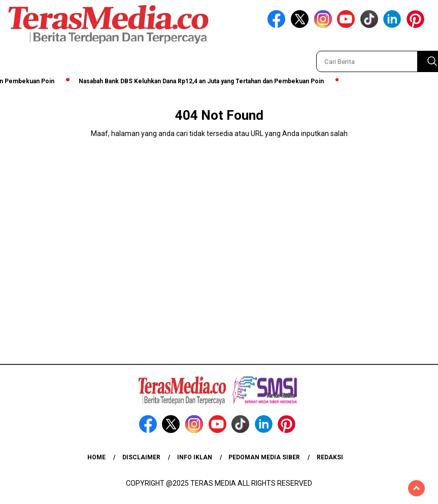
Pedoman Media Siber (264, 457)
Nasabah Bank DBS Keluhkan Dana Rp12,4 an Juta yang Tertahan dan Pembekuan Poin (204, 81)
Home (96, 457)
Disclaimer (141, 457)
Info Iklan (195, 457)
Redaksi (330, 457)
